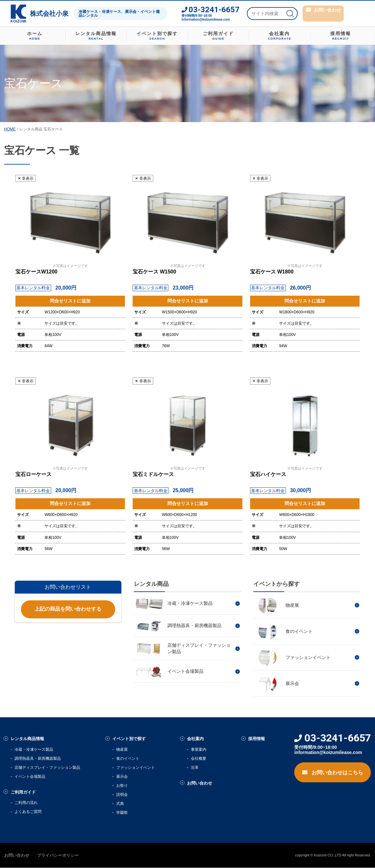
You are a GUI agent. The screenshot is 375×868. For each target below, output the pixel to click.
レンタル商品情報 (30, 739)
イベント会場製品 (30, 777)
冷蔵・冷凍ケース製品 (34, 750)
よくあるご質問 (28, 813)
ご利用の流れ (26, 804)
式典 (120, 804)
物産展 (122, 750)
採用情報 (259, 739)
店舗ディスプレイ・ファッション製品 (47, 768)
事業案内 (199, 750)
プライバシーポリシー (58, 856)
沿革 (195, 768)
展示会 (122, 777)
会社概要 (199, 759)
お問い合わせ (202, 784)
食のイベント (128, 759)
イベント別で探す (132, 739)
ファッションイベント (136, 768)
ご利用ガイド (25, 793)
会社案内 (197, 739)
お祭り (122, 786)
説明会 (122, 795)
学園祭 (122, 813)
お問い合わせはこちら (333, 772)
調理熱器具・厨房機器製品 (38, 759)
